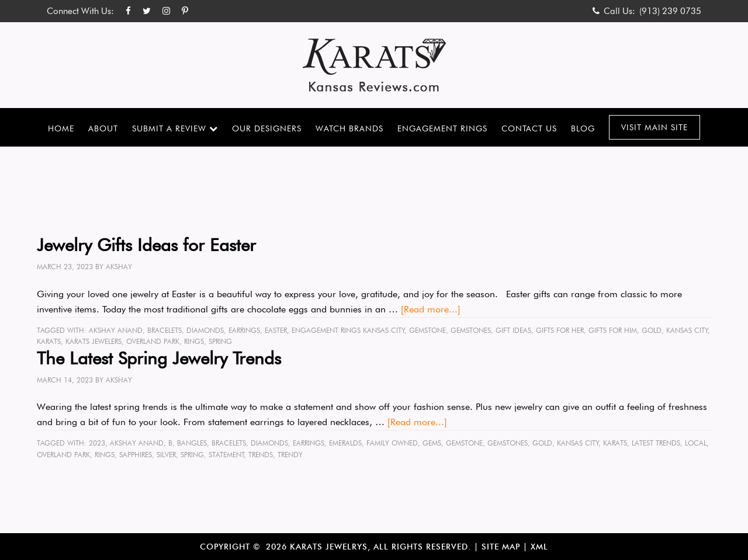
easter (276, 330)
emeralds (345, 443)
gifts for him (613, 330)
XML (539, 547)
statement (226, 455)
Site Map (501, 547)
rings (194, 341)
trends (261, 455)
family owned (392, 443)
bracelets (165, 330)
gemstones (471, 330)
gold (652, 330)
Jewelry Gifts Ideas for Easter (146, 245)
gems (432, 443)
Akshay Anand (116, 330)
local (696, 443)
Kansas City (687, 330)
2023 (97, 443)
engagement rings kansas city (348, 330)
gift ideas (513, 330)
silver (166, 455)
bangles (192, 443)
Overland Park (153, 341)
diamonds (205, 330)
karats (49, 341)
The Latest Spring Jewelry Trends (159, 358)
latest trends (656, 443)
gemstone (427, 330)
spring (220, 341)
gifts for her (560, 330)
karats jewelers (93, 341)
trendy (290, 455)
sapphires (136, 455)
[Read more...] (431, 309)
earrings (244, 330)
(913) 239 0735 (670, 11)
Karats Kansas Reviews (374, 65)
